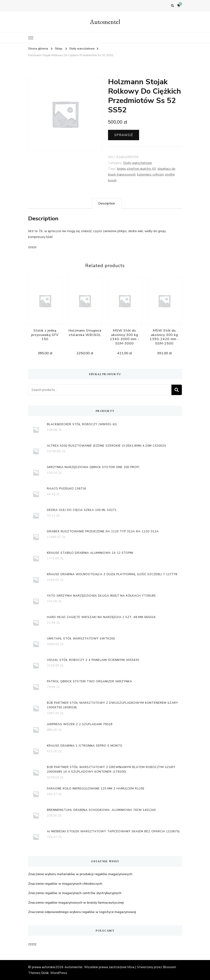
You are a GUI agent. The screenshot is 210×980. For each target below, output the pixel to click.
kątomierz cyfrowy (150, 175)
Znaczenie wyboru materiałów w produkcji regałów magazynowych (80, 874)
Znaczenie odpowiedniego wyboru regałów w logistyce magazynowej (82, 912)
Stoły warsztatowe (137, 163)
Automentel (105, 22)
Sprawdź (124, 135)
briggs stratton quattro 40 (136, 169)
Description (107, 203)
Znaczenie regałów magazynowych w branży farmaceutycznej (76, 903)
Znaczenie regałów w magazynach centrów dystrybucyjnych (75, 893)
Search (177, 390)
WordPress (59, 973)
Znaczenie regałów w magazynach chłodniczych (65, 884)
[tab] (107, 203)
